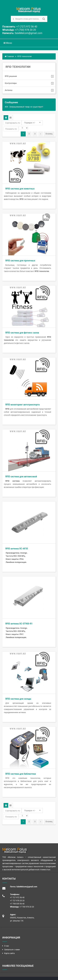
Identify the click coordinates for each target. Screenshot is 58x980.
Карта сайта (9, 953)
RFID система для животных (20, 189)
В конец (49, 134)
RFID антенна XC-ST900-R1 (19, 624)
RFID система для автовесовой (21, 477)
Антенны (9, 90)
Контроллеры (11, 83)
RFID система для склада (18, 699)
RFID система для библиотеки (21, 774)
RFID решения (11, 76)
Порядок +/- (30, 123)
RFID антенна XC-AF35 (17, 549)
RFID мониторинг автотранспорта (23, 405)
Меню (8, 43)
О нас (7, 946)
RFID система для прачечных (20, 261)
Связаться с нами (12, 950)
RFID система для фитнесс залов (22, 333)
